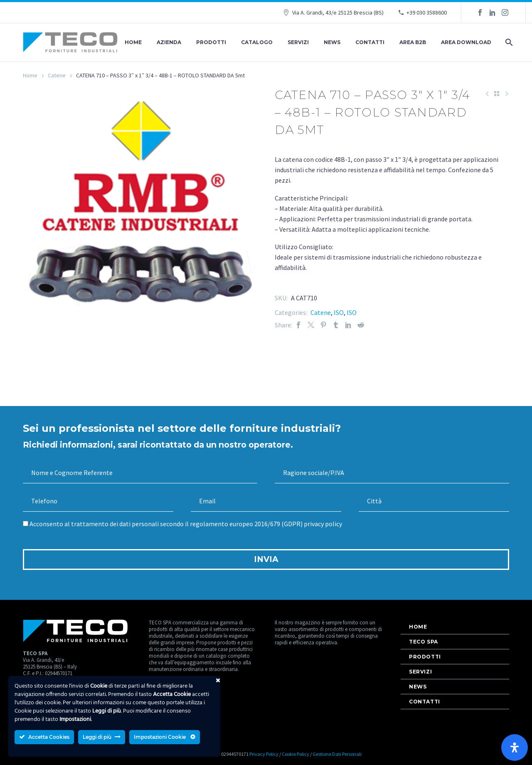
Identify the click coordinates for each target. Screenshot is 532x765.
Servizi (298, 42)
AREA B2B (413, 42)
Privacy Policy (264, 754)
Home (133, 42)
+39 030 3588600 (427, 12)
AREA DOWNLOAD (466, 42)
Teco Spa (424, 642)
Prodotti (211, 42)
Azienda (169, 42)
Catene (57, 75)
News (332, 42)
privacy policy (323, 524)
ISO (339, 312)
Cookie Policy (296, 754)
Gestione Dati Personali (337, 754)
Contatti (370, 42)
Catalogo (257, 42)
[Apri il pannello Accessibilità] (515, 748)
